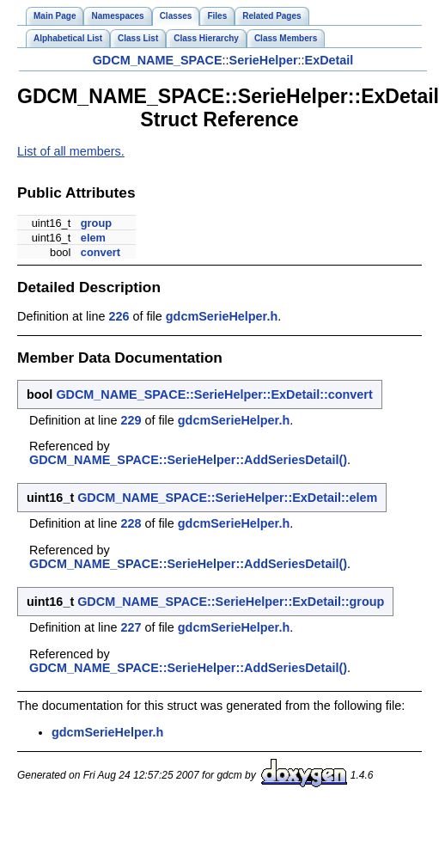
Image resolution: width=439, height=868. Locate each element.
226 (119, 316)
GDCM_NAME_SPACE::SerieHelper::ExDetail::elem (227, 498)
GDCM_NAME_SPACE (158, 60)
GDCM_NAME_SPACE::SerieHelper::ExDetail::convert (214, 394)
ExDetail (329, 60)
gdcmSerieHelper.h (222, 316)
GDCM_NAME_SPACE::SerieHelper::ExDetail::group (231, 602)
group (96, 223)
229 (131, 420)
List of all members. (71, 151)
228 (131, 523)
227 (131, 627)
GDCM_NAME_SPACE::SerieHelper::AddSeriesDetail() (188, 460)
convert (101, 252)
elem (93, 238)
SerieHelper (264, 60)
